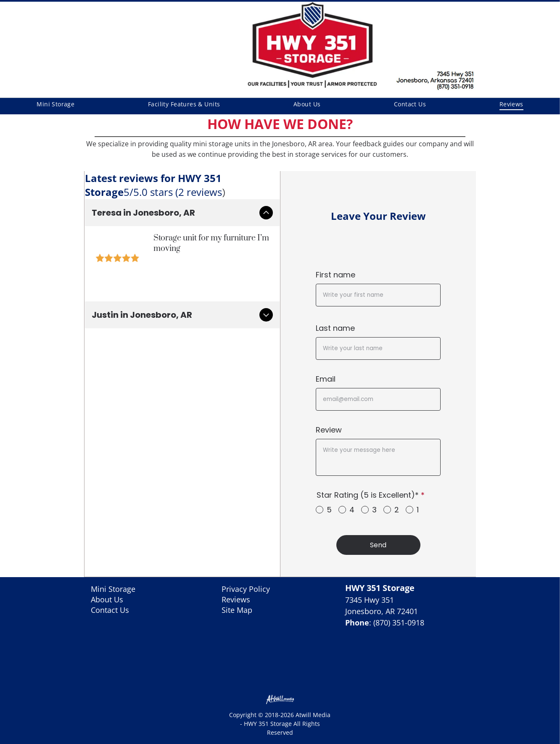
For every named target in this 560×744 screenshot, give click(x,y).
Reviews (236, 599)
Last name (335, 328)
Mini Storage (113, 589)
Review (329, 430)
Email (326, 379)
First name (335, 275)
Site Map (237, 610)
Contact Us (110, 610)
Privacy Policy (246, 589)
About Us (107, 599)
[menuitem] (55, 104)
